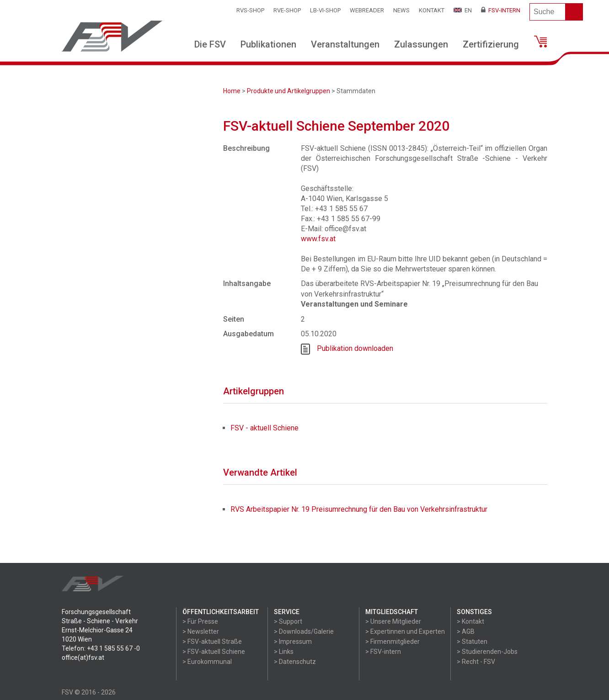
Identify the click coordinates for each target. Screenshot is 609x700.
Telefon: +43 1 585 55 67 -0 (101, 648)
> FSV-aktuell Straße (212, 642)
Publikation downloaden (355, 348)
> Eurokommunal (207, 662)
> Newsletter (201, 631)
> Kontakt (470, 621)
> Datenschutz (295, 662)
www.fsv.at (318, 239)
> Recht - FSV (476, 662)
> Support (288, 621)
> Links (284, 652)
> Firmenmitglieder (393, 642)
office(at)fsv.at (83, 658)
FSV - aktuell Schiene (264, 428)
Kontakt (432, 10)
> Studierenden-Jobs (487, 652)
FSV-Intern (501, 10)
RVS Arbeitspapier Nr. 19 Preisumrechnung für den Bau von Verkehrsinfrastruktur (359, 509)
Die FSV (210, 44)
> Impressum (293, 642)
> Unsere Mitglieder (393, 621)
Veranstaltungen (345, 44)
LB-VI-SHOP (325, 10)
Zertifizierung (491, 44)
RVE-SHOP (287, 10)
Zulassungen (421, 44)
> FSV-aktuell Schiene (214, 652)
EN (463, 10)
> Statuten (472, 642)
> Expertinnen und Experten (405, 631)
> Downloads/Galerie (304, 631)
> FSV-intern (383, 652)
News (401, 10)
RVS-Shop (250, 10)
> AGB (466, 631)
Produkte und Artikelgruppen (288, 91)
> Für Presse (200, 621)
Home (232, 91)
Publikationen (268, 44)
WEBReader (367, 10)
